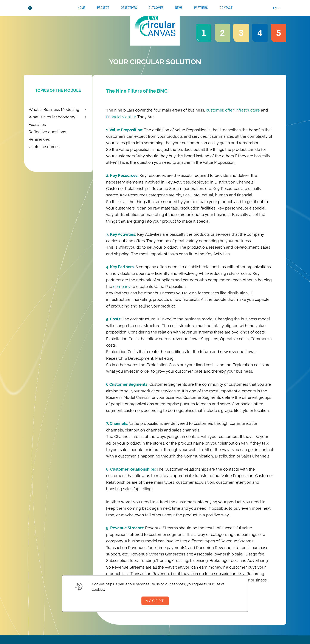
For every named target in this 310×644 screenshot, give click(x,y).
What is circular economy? (53, 117)
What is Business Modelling (54, 109)
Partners (201, 8)
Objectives (129, 8)
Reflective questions (47, 132)
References (39, 139)
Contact (226, 8)
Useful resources (44, 147)
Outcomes (156, 8)
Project (103, 8)
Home (81, 8)
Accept (155, 601)
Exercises (37, 125)
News (179, 8)
